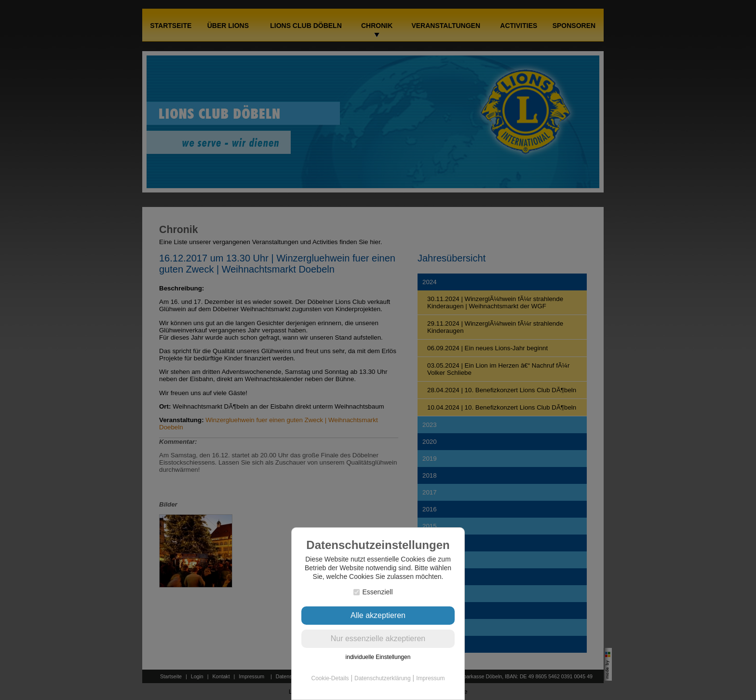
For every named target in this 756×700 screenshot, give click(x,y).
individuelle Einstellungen (378, 657)
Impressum (430, 678)
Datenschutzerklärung (383, 678)
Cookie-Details (330, 678)
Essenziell (373, 592)
